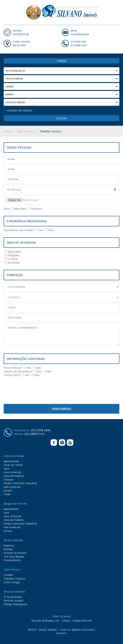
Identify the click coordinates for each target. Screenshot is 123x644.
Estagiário (12, 255)
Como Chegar (12, 582)
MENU (61, 61)
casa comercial (12, 472)
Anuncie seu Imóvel (15, 553)
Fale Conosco (25, 131)
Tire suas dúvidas (14, 556)
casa (6, 469)
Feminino (35, 209)
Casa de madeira (14, 476)
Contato (8, 575)
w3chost (62, 633)
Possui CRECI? (12, 375)
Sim (40, 230)
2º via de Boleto (13, 597)
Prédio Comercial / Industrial (20, 483)
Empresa (9, 545)
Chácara (8, 480)
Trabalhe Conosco (14, 578)
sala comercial (12, 487)
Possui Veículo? (13, 368)
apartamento (11, 461)
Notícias (8, 549)
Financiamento (12, 560)
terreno (8, 491)
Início (7, 131)
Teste (7, 494)
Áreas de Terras (13, 465)
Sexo (7, 209)
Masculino (19, 209)
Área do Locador (13, 600)
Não (49, 230)
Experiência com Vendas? (19, 230)
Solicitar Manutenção (16, 604)
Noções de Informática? (18, 371)
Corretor (11, 259)
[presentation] (32, 389)
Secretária (12, 263)
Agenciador (13, 252)
